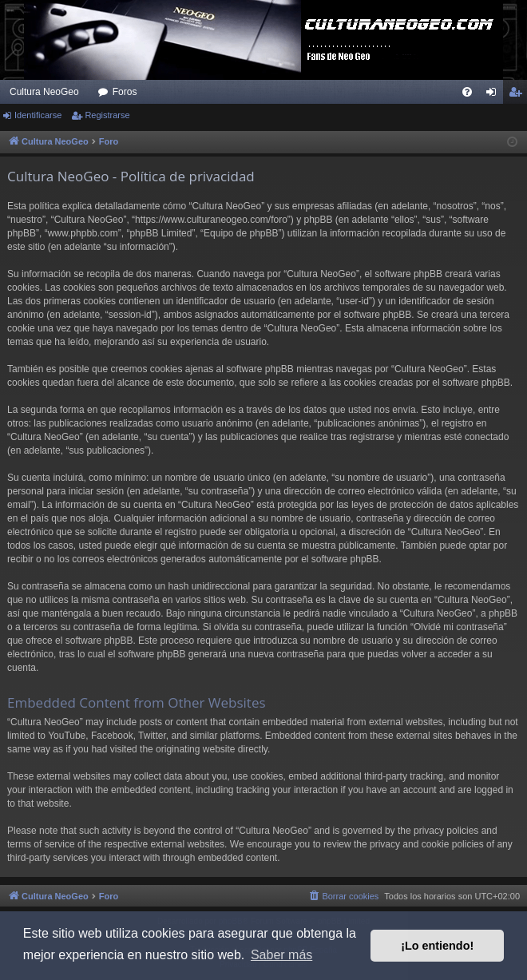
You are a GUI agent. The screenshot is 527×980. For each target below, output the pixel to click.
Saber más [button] (281, 955)
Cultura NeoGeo (44, 92)
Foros (125, 92)
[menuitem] (467, 92)
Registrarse (107, 115)
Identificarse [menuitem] (495, 95)
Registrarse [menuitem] (519, 95)
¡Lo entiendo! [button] (437, 946)
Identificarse (38, 115)
